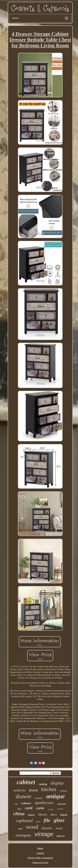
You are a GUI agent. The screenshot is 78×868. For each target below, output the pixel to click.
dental (31, 815)
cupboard (24, 821)
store (38, 822)
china (19, 814)
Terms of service (40, 862)
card (29, 808)
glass (59, 820)
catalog (43, 784)
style (20, 829)
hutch (64, 815)
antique (56, 796)
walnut (63, 791)
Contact (40, 853)
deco (54, 815)
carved (60, 809)
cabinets (26, 803)
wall (16, 804)
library (43, 814)
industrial (62, 804)
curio (40, 808)
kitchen (49, 789)
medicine (20, 790)
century (39, 798)
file (47, 820)
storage (51, 809)
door (20, 809)
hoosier (47, 828)
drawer (23, 796)
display (57, 783)
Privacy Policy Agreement (40, 858)
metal (59, 828)
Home (40, 848)
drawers (61, 836)
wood (32, 827)
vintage (44, 834)
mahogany (23, 835)
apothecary (44, 803)
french (33, 790)
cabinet (26, 782)
